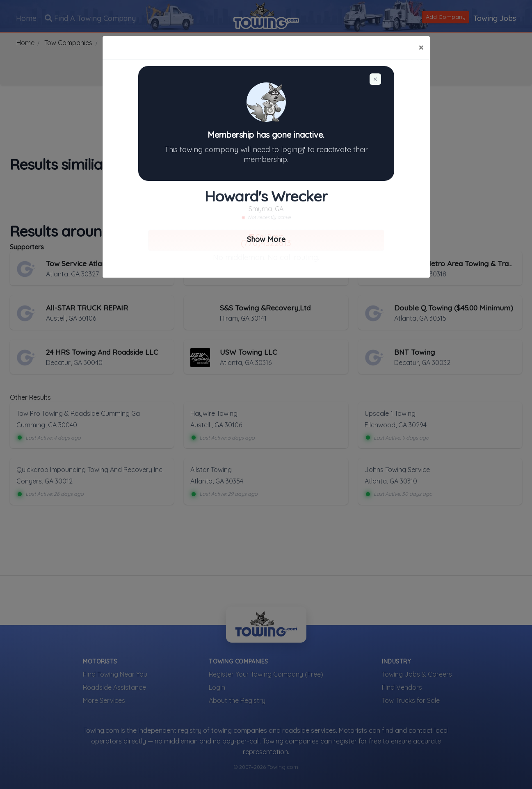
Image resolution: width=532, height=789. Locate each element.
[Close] (421, 48)
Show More (266, 239)
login (294, 149)
